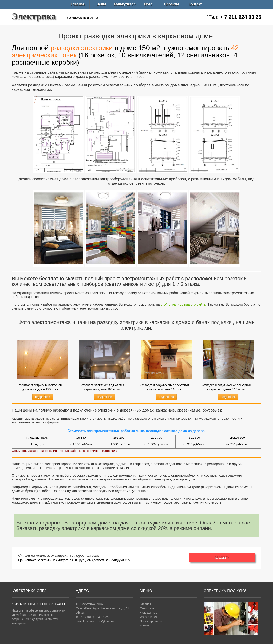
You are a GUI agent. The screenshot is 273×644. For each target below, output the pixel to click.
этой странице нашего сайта (183, 304)
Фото (148, 4)
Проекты (172, 4)
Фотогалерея (149, 617)
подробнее (43, 397)
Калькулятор (125, 4)
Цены (101, 4)
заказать (222, 558)
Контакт (195, 4)
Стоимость (147, 608)
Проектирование (151, 621)
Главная (78, 4)
